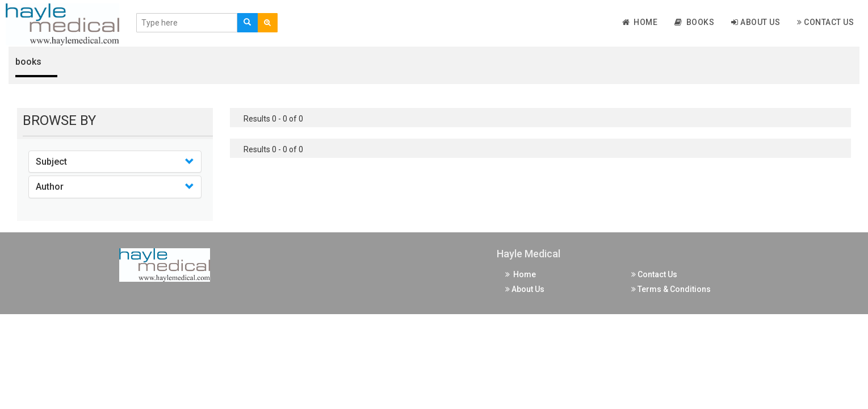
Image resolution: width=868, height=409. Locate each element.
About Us (756, 22)
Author (50, 187)
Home (640, 22)
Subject (51, 162)
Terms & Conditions (671, 289)
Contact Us (825, 22)
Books (694, 22)
